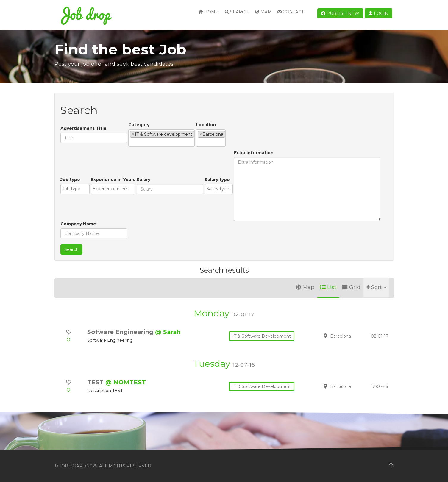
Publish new (340, 13)
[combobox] (161, 138)
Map (263, 12)
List (328, 287)
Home (208, 12)
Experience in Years (113, 180)
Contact (291, 12)
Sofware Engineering (121, 332)
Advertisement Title (83, 128)
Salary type (217, 180)
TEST (96, 382)
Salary (143, 180)
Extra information (254, 153)
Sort (376, 287)
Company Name (78, 224)
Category (139, 125)
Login (378, 13)
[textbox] (132, 142)
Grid (351, 287)
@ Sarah (168, 332)
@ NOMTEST (126, 382)
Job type (70, 180)
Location (206, 125)
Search (237, 12)
